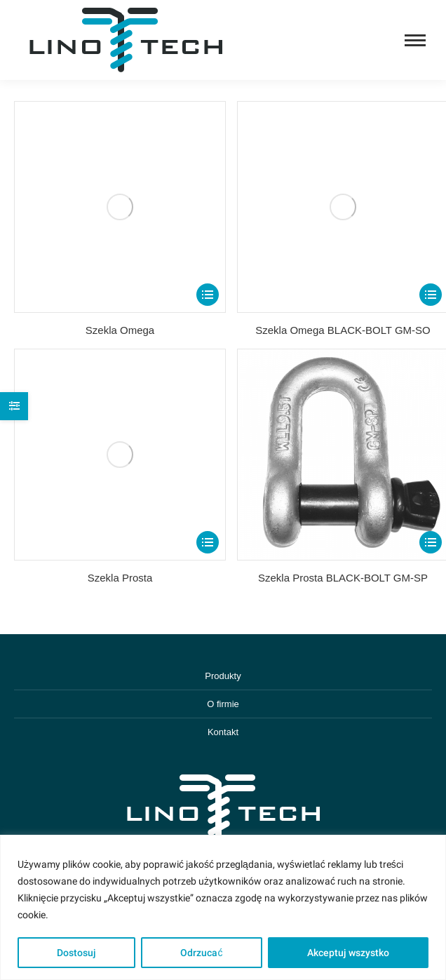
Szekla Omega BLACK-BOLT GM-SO (343, 330)
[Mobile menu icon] (415, 40)
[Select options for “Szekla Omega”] (208, 295)
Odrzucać (201, 953)
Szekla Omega (120, 330)
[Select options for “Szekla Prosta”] (208, 542)
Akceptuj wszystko (348, 953)
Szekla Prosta (120, 578)
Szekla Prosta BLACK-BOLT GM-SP (343, 578)
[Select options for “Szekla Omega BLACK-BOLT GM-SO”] (431, 295)
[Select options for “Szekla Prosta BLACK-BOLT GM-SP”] (431, 542)
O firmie (223, 704)
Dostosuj (76, 953)
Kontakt (223, 732)
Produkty (223, 676)
